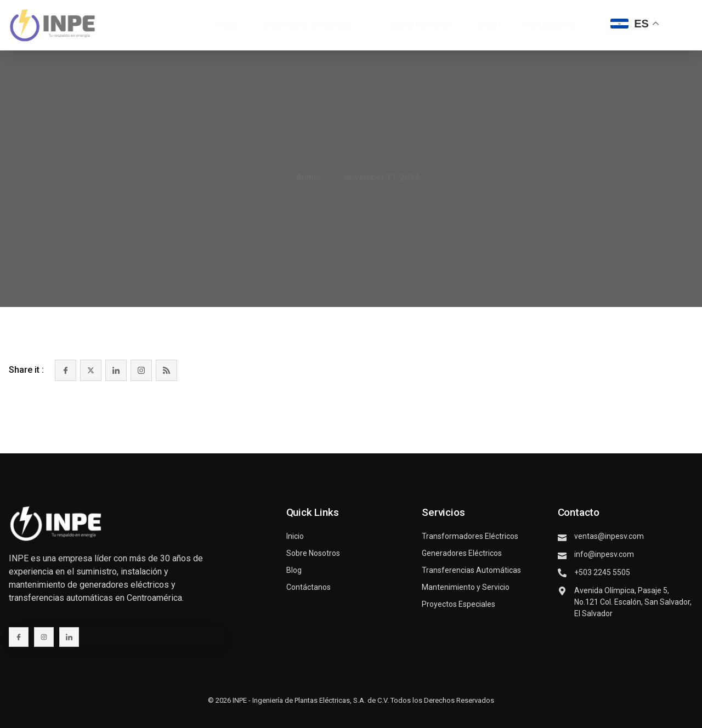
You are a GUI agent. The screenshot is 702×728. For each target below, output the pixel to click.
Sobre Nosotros (421, 25)
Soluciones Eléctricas (312, 25)
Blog (488, 25)
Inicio (227, 25)
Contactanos (549, 25)
